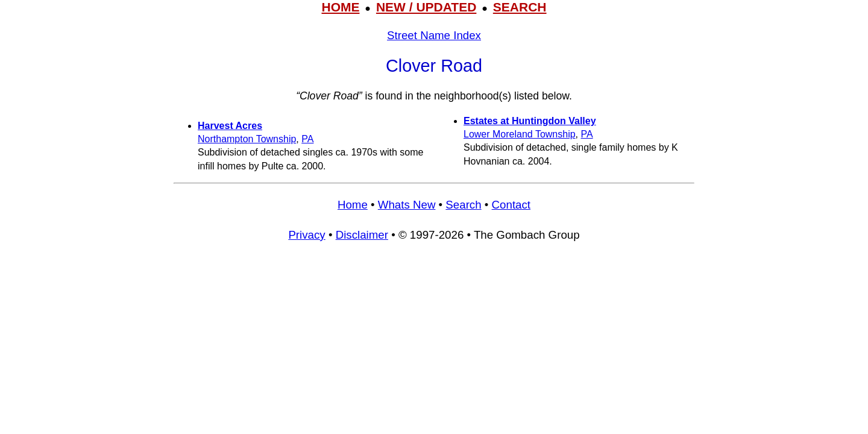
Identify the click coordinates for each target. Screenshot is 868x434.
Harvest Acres (230, 126)
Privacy (307, 235)
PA (307, 139)
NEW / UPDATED (426, 7)
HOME (340, 7)
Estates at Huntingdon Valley (530, 121)
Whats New (407, 205)
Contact (511, 205)
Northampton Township (247, 139)
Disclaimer (362, 235)
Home (353, 205)
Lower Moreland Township (520, 134)
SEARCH (520, 7)
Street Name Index (434, 35)
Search (463, 205)
